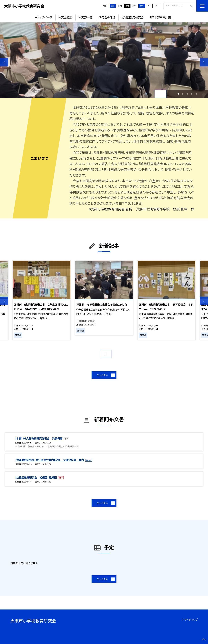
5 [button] (196, 94)
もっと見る (102, 375)
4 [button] (192, 94)
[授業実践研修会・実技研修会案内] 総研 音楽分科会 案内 (50, 460)
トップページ (45, 17)
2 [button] (183, 94)
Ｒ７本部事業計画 (160, 17)
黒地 (127, 6)
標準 (142, 6)
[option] (104, 60)
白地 (120, 6)
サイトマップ (191, 619)
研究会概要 (65, 17)
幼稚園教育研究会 (133, 17)
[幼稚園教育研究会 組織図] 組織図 (36, 477)
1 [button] (178, 94)
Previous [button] (4, 62)
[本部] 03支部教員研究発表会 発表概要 (39, 438)
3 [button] (187, 94)
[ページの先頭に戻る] (204, 640)
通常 (113, 6)
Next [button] (204, 62)
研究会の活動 (107, 17)
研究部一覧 (85, 17)
